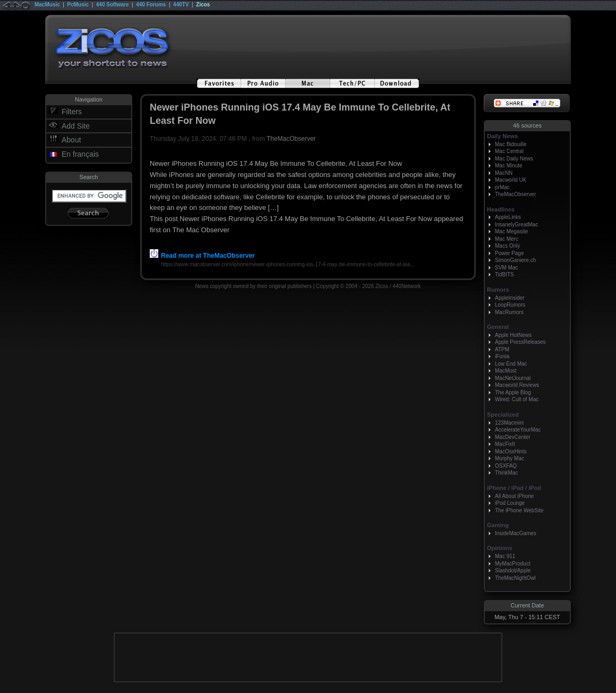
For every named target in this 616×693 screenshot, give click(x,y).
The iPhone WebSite (519, 510)
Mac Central (509, 151)
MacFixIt (505, 444)
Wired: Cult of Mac (517, 399)
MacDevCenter (513, 437)
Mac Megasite (511, 231)
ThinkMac (506, 473)
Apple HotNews (513, 335)
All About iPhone (514, 496)
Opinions (500, 548)
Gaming (498, 525)
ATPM (502, 349)
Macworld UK (511, 180)
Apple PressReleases (520, 342)
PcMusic (78, 5)
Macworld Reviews (517, 385)
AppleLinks (508, 217)
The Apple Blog (513, 392)
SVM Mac (506, 268)
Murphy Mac (510, 458)
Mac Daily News (514, 159)
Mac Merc (507, 239)
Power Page (509, 253)
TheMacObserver (291, 139)
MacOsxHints (511, 451)
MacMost (506, 371)
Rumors (498, 290)
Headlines (501, 209)
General (498, 327)
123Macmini (509, 423)
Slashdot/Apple (513, 571)
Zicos (203, 5)
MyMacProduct (513, 564)
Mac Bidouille (511, 144)
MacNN (504, 173)
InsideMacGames (516, 533)
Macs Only (507, 246)
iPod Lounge (510, 503)
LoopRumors (510, 305)
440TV (181, 5)
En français (80, 154)
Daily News (502, 136)
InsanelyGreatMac (516, 225)
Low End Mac (511, 364)
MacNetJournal (513, 378)
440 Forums (151, 5)
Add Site (76, 126)
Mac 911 (505, 556)
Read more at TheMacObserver (202, 256)
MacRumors (509, 312)
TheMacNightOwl (515, 578)
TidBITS (504, 274)
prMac (502, 187)
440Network (407, 286)
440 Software (113, 5)
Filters (72, 112)
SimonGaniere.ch (515, 260)
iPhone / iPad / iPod (514, 488)
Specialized (503, 415)
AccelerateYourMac (518, 430)
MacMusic (47, 5)
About (71, 140)
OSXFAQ (506, 466)
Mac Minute (509, 166)
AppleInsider (510, 298)
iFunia (502, 356)
